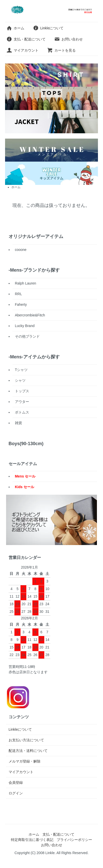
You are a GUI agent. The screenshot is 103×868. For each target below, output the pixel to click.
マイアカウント (22, 50)
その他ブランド (27, 336)
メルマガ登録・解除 (25, 761)
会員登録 (16, 783)
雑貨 (18, 423)
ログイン (16, 793)
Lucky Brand (25, 326)
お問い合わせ (68, 39)
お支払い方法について (26, 740)
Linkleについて (48, 28)
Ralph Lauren (26, 283)
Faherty (21, 305)
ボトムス (22, 412)
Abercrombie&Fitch (30, 315)
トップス (22, 391)
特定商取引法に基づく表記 (32, 840)
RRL (18, 294)
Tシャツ (21, 370)
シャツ (20, 380)
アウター (22, 402)
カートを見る (61, 50)
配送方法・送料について (28, 751)
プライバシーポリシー (74, 840)
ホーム (15, 28)
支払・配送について (26, 39)
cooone (21, 250)
